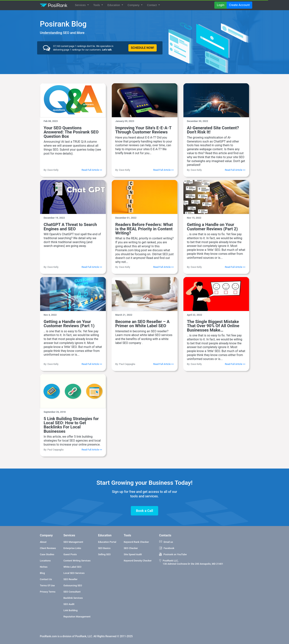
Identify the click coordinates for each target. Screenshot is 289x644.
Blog (42, 573)
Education (114, 5)
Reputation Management (77, 617)
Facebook (167, 548)
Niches (44, 567)
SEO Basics (104, 548)
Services (81, 5)
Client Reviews (48, 548)
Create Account (239, 5)
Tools (97, 5)
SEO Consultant (72, 592)
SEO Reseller (71, 579)
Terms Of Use (47, 585)
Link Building (71, 610)
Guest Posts (70, 554)
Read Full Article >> (92, 170)
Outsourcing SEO (73, 585)
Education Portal (107, 542)
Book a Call (144, 511)
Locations (45, 561)
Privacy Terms (48, 592)
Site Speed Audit (133, 554)
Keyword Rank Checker (136, 542)
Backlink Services (73, 598)
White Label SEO (73, 567)
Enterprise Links (72, 548)
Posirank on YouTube (173, 554)
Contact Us (46, 579)
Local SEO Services (74, 573)
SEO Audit (69, 604)
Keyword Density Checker (138, 561)
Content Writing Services (77, 561)
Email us (166, 542)
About (43, 542)
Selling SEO (104, 554)
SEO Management (73, 542)
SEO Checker (131, 548)
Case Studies (47, 554)
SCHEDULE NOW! (143, 48)
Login (220, 5)
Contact (152, 5)
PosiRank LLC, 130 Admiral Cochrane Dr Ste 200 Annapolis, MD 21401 (191, 562)
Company (134, 5)
